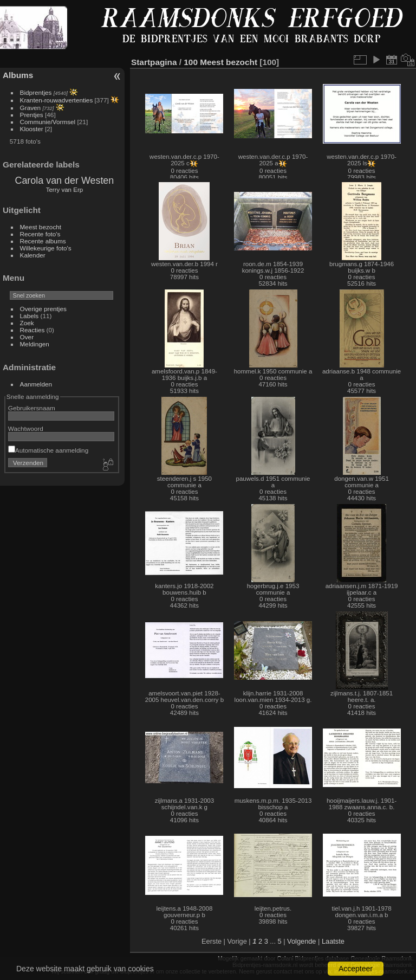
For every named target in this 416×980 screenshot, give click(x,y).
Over (27, 337)
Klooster (32, 129)
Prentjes (32, 115)
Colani (285, 958)
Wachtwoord (26, 428)
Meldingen (35, 344)
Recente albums (43, 241)
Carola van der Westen (64, 180)
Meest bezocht (41, 227)
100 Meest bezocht (220, 62)
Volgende (301, 941)
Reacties (32, 330)
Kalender (33, 255)
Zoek (27, 323)
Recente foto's (40, 234)
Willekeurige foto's (46, 248)
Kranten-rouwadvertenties (57, 100)
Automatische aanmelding (48, 450)
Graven (31, 108)
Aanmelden (36, 384)
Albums (18, 75)
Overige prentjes (43, 309)
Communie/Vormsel (48, 122)
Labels (30, 316)
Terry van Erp (64, 190)
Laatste (333, 941)
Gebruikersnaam (32, 408)
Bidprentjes (36, 92)
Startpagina (154, 62)
